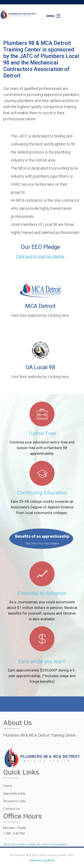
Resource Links (15, 801)
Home (8, 786)
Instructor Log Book (42, 860)
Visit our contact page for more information (35, 844)
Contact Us (12, 809)
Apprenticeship (14, 794)
